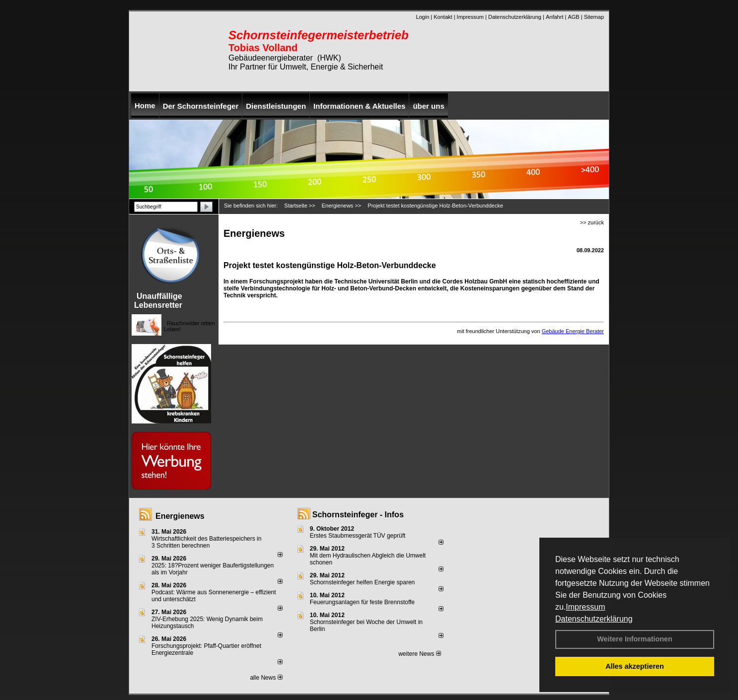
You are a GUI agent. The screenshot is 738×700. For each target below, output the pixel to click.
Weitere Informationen (635, 639)
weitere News (419, 654)
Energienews (180, 516)
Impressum (585, 607)
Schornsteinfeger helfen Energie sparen (362, 582)
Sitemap (594, 17)
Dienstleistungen (276, 106)
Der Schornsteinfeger (201, 106)
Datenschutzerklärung (594, 619)
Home (145, 105)
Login (422, 17)
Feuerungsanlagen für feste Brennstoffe (362, 602)
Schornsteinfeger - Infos (358, 515)
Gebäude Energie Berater (573, 331)
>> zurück (592, 222)
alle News (266, 678)
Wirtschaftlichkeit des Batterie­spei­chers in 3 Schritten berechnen (206, 542)
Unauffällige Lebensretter (158, 301)
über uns (428, 106)
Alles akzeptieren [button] (635, 666)
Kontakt (443, 17)
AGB (573, 17)
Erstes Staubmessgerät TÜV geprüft (358, 536)
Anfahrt (554, 17)
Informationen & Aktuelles (359, 106)
